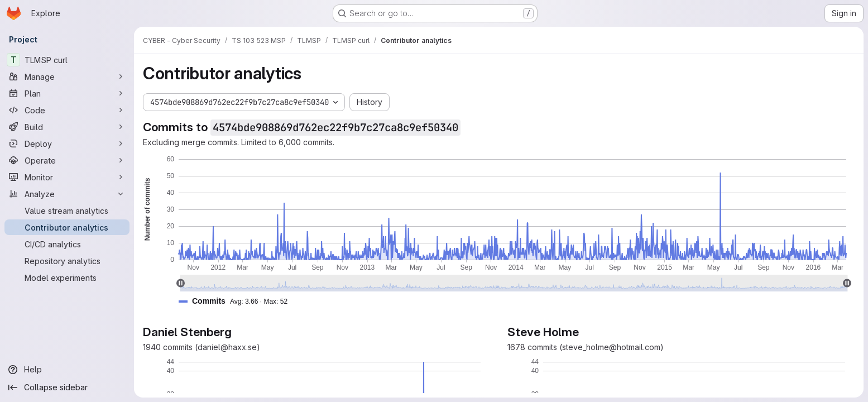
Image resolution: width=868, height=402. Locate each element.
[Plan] (67, 93)
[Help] (67, 370)
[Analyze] (67, 194)
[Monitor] (67, 177)
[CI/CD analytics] (67, 244)
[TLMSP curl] (67, 60)
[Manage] (67, 76)
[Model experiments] (67, 277)
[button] (238, 301)
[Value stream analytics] (67, 210)
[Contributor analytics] (67, 227)
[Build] (67, 127)
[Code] (67, 110)
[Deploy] (67, 143)
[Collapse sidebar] (67, 387)
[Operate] (67, 160)
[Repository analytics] (67, 261)
